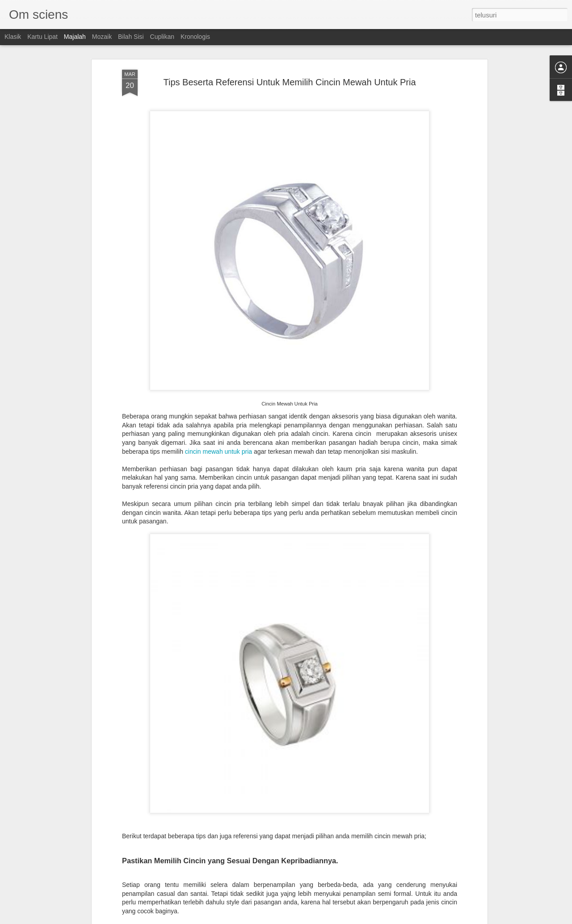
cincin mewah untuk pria (219, 396)
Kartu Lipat (42, 37)
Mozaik (102, 37)
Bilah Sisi (131, 37)
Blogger (309, 919)
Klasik (13, 37)
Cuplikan (162, 37)
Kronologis (195, 37)
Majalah (75, 37)
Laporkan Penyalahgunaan (349, 919)
